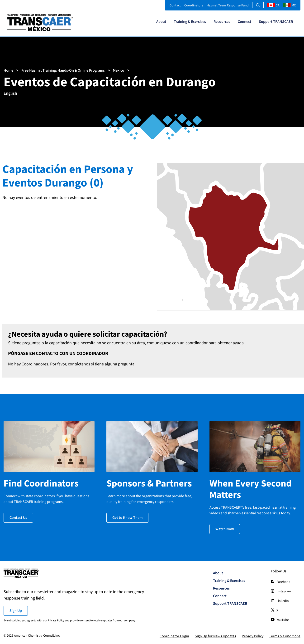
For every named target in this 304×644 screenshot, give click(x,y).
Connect (245, 22)
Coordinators (194, 5)
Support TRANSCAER (276, 22)
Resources (222, 22)
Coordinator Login (174, 635)
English (10, 93)
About (161, 22)
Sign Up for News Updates (215, 635)
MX (289, 5)
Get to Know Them (127, 517)
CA (273, 5)
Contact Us (18, 517)
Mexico (119, 70)
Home (8, 70)
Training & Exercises (190, 22)
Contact (175, 5)
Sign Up (16, 610)
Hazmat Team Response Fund (228, 5)
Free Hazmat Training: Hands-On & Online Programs (63, 70)
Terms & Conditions (285, 635)
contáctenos (79, 364)
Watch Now (225, 528)
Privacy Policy (56, 620)
